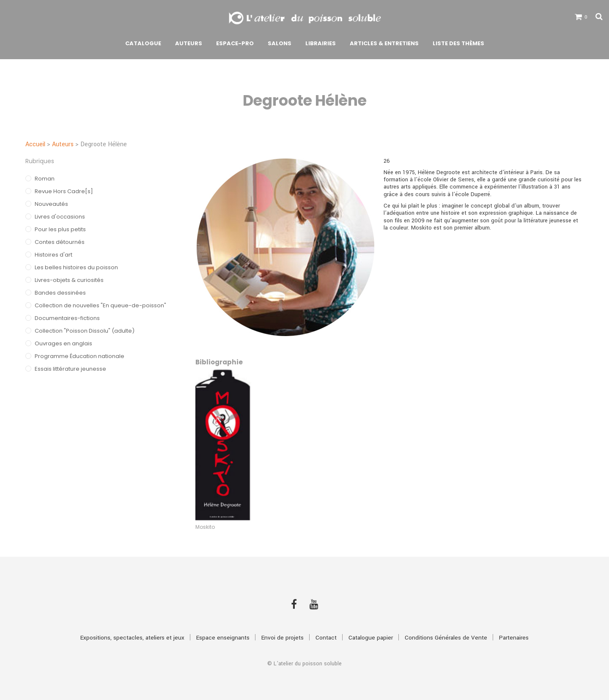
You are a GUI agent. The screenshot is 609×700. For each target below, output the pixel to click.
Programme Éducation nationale (80, 356)
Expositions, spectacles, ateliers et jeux (132, 638)
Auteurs (189, 43)
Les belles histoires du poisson (76, 267)
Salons (280, 43)
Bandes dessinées (60, 293)
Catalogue (143, 43)
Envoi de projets (283, 638)
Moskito (205, 527)
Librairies (321, 43)
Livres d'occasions (60, 217)
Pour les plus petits (60, 229)
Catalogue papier (371, 638)
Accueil (35, 144)
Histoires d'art (53, 255)
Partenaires (514, 638)
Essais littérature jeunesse (70, 369)
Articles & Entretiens (384, 43)
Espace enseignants (223, 638)
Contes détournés (60, 242)
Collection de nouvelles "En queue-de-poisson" (100, 305)
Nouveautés (51, 204)
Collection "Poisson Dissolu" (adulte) (85, 331)
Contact (326, 638)
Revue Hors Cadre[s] (64, 191)
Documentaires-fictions (67, 318)
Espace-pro (235, 43)
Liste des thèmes (458, 43)
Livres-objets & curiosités (69, 280)
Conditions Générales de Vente (446, 638)
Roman (45, 179)
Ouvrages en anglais (63, 343)
